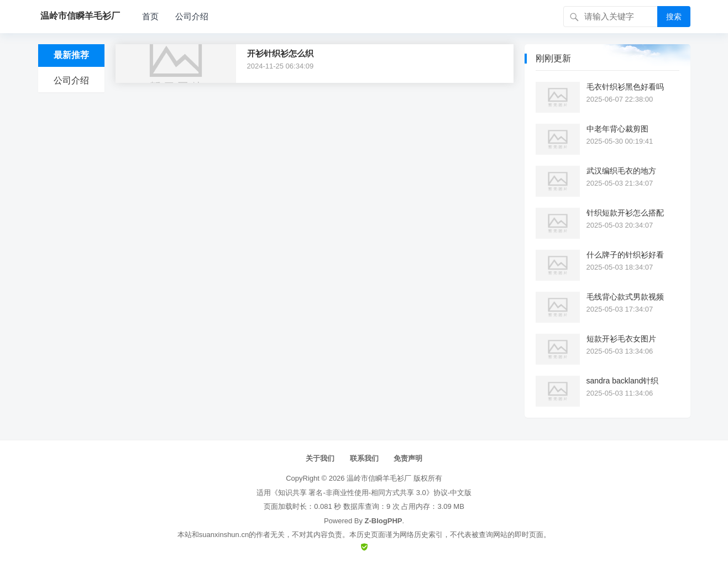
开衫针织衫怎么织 (280, 53)
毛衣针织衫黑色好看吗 (625, 87)
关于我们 (320, 458)
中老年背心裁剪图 (617, 129)
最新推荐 (71, 55)
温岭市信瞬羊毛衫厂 (379, 478)
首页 (150, 16)
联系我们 (364, 458)
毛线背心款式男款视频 (625, 297)
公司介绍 (192, 16)
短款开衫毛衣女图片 (621, 339)
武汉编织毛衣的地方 (621, 171)
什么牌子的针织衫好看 (625, 255)
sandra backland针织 (623, 381)
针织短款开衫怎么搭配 (625, 213)
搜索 (674, 17)
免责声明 (408, 458)
